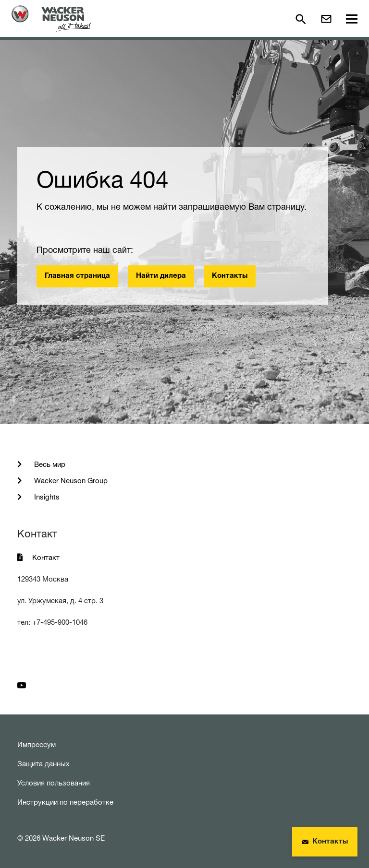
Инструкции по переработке (65, 802)
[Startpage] (51, 18)
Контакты (230, 276)
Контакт (46, 557)
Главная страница (77, 276)
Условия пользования (54, 783)
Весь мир (49, 464)
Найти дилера (161, 276)
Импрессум (37, 744)
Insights (46, 497)
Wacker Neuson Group (70, 481)
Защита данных (43, 764)
